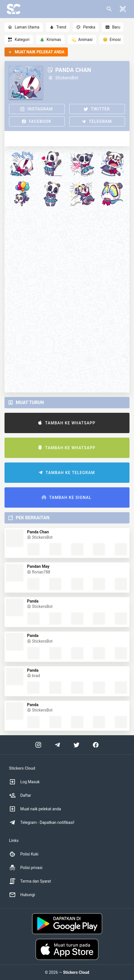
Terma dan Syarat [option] (30, 881)
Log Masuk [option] (24, 782)
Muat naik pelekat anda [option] (35, 809)
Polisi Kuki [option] (24, 854)
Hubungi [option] (22, 895)
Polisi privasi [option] (26, 868)
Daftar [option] (20, 795)
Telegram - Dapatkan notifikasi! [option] (42, 822)
